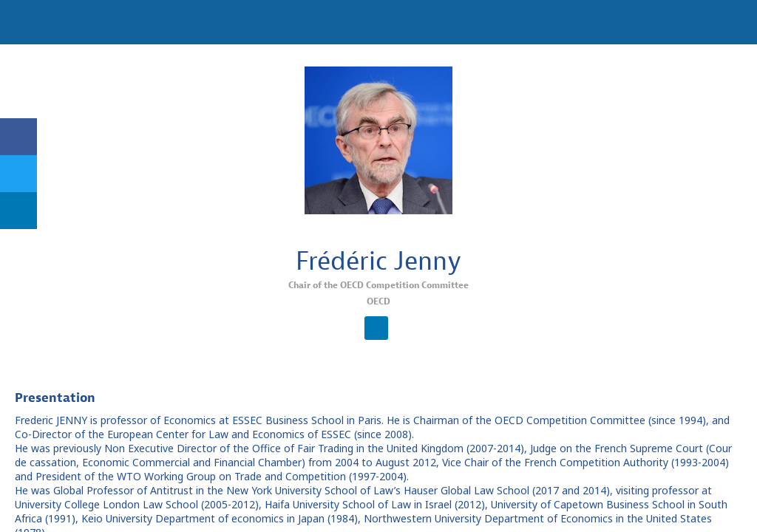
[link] (18, 137)
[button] (22, 22)
